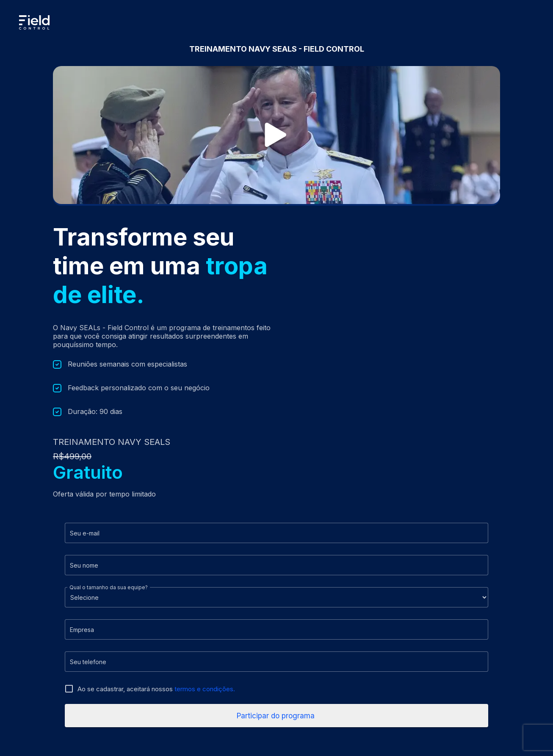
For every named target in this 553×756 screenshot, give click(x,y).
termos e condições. (205, 689)
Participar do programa (277, 716)
